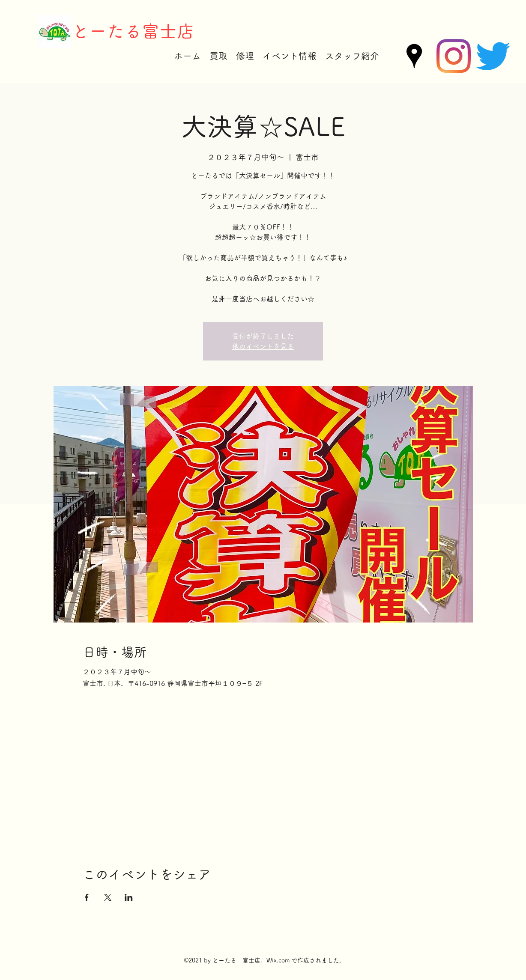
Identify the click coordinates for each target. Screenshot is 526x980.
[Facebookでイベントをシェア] (87, 897)
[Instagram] (454, 56)
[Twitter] (493, 56)
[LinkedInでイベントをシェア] (129, 897)
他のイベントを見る (263, 346)
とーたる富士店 (133, 31)
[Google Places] (414, 56)
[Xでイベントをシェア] (108, 897)
